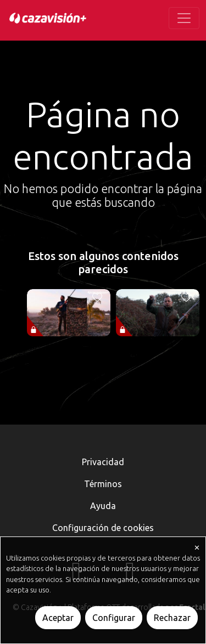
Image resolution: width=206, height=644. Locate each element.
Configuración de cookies (103, 528)
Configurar (114, 618)
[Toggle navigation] (184, 18)
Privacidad (103, 462)
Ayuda (103, 506)
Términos (103, 484)
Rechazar (172, 618)
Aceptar (58, 618)
